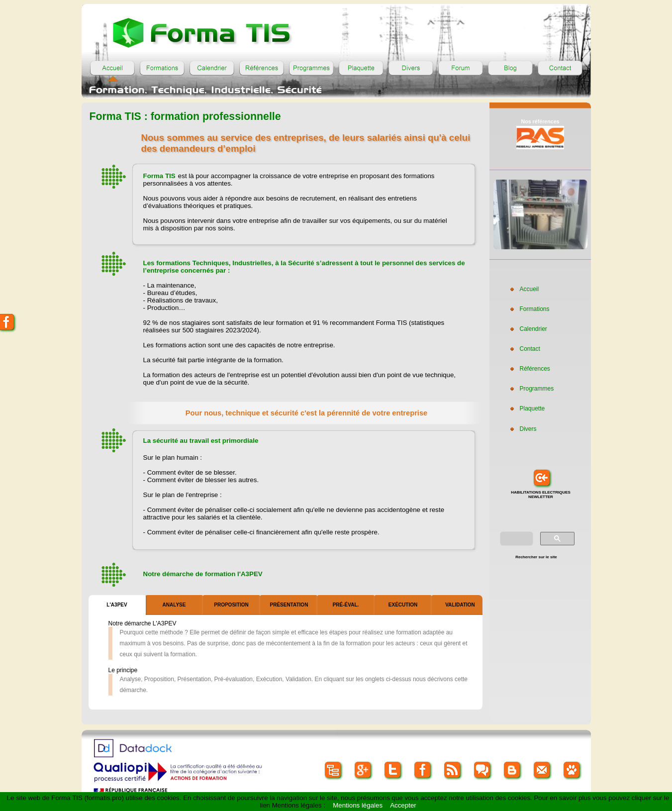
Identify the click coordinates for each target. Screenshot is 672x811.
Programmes (531, 389)
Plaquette (527, 408)
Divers (522, 429)
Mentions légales (358, 805)
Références (529, 369)
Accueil (524, 289)
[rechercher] (516, 539)
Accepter (403, 805)
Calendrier (528, 329)
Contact (524, 349)
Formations (529, 309)
